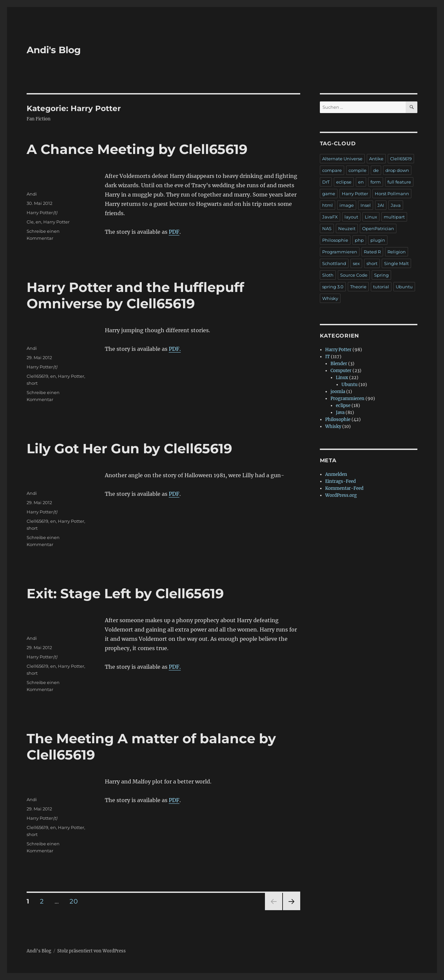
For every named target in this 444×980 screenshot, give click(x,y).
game (329, 194)
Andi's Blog (54, 50)
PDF (174, 232)
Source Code (354, 275)
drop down (397, 170)
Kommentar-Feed (344, 488)
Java (396, 205)
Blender (339, 364)
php (359, 240)
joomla (338, 392)
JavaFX (330, 217)
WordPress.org (341, 495)
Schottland (334, 263)
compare (332, 170)
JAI (381, 205)
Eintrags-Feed (340, 481)
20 (76, 901)
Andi (32, 194)
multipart (394, 217)
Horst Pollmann (392, 194)
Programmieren (340, 252)
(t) (55, 212)
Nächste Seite (292, 910)
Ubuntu (404, 287)
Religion (397, 252)
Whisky (330, 298)
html (328, 205)
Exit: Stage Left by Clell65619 (125, 593)
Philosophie (335, 240)
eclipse (344, 182)
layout (351, 217)
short (32, 383)
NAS (327, 228)
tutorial (381, 287)
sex (356, 263)
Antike (376, 159)
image (347, 205)
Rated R (372, 252)
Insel (366, 205)
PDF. (175, 349)
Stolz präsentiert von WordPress (92, 951)
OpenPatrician (378, 228)
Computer (341, 371)
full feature (399, 182)
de (376, 170)
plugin (378, 240)
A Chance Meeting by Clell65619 (137, 149)
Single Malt (396, 263)
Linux (371, 217)
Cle (30, 222)
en (38, 222)
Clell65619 (37, 376)
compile (357, 170)
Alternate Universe (342, 159)
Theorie (358, 287)
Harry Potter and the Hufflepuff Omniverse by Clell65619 (135, 295)
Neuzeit (347, 228)
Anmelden (336, 474)
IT (328, 357)
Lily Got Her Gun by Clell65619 (129, 448)
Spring (381, 275)
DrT (326, 182)
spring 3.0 (333, 287)
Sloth (328, 275)
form (376, 182)
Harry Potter (40, 212)
